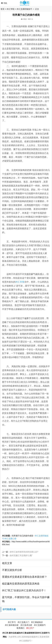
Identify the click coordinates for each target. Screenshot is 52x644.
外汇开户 (30, 628)
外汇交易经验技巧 (24, 9)
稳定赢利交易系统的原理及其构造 (21, 584)
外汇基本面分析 (12, 625)
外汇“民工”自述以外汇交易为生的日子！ (24, 590)
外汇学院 (11, 9)
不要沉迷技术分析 (12, 570)
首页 (2, 9)
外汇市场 (20, 282)
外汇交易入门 (23, 622)
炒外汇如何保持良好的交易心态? (24, 552)
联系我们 (21, 628)
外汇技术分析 (26, 625)
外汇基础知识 (37, 622)
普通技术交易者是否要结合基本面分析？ (25, 577)
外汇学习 (12, 622)
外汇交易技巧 (40, 625)
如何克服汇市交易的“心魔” (21, 555)
